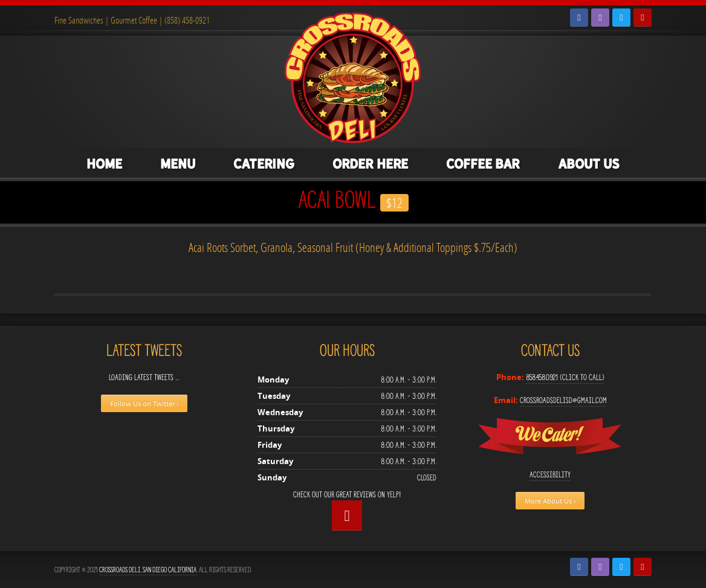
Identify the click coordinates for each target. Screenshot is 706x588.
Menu (178, 164)
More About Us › (550, 501)
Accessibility (550, 475)
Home (104, 164)
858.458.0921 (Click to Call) (565, 377)
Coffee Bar (483, 164)
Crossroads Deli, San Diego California (148, 570)
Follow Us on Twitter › (144, 403)
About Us (589, 164)
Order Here (370, 164)
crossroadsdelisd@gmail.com (563, 400)
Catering (264, 164)
